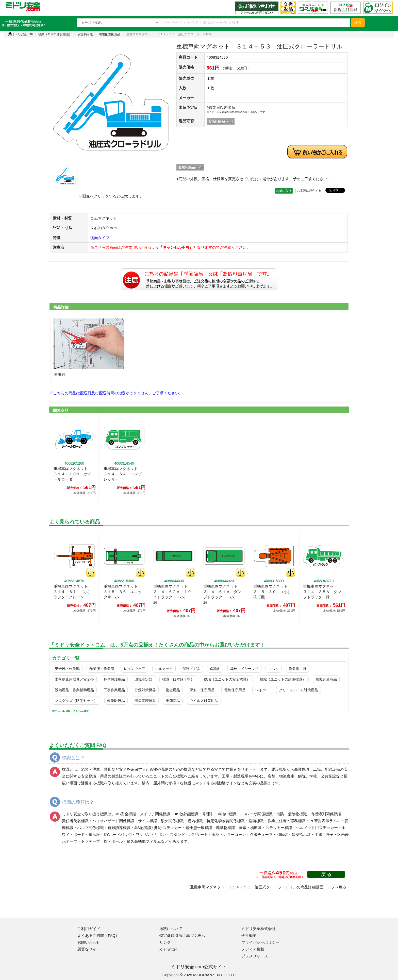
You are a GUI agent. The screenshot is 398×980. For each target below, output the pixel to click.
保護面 (215, 669)
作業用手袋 (297, 669)
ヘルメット (164, 669)
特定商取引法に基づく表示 (182, 935)
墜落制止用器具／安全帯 (74, 679)
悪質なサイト (89, 949)
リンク (165, 942)
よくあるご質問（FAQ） (98, 935)
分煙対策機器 (145, 690)
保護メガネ (191, 669)
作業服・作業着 (102, 669)
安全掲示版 (85, 34)
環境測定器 (143, 679)
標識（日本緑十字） (178, 679)
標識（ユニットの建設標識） (283, 679)
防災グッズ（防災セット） (76, 701)
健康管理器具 (145, 701)
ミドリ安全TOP (20, 34)
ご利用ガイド (89, 929)
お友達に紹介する (309, 191)
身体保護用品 (114, 679)
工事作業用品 (114, 690)
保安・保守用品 (202, 690)
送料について (171, 929)
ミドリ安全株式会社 (259, 929)
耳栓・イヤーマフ (244, 669)
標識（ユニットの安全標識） (227, 679)
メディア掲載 (253, 949)
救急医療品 (116, 701)
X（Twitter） (170, 949)
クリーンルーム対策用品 (298, 690)
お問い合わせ (89, 942)
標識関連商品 (326, 679)
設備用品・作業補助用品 (74, 690)
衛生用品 (173, 690)
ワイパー (262, 690)
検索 (358, 23)
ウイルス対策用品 (204, 701)
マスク (274, 669)
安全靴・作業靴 (67, 669)
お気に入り (284, 191)
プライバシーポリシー (260, 942)
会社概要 (249, 935)
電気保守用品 (235, 690)
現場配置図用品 (110, 34)
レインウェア (135, 669)
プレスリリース (255, 956)
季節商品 (173, 701)
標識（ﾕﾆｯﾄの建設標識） (55, 34)
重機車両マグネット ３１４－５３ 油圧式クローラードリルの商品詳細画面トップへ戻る (268, 887)
